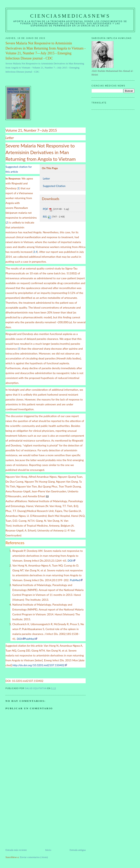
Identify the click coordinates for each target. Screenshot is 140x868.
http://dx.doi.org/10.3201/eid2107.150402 (38, 665)
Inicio (48, 850)
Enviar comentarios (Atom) (34, 857)
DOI (70, 561)
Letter (46, 178)
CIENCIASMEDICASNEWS (70, 16)
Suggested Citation (54, 186)
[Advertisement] (35, 821)
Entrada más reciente (16, 850)
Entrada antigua (78, 850)
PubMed (75, 580)
